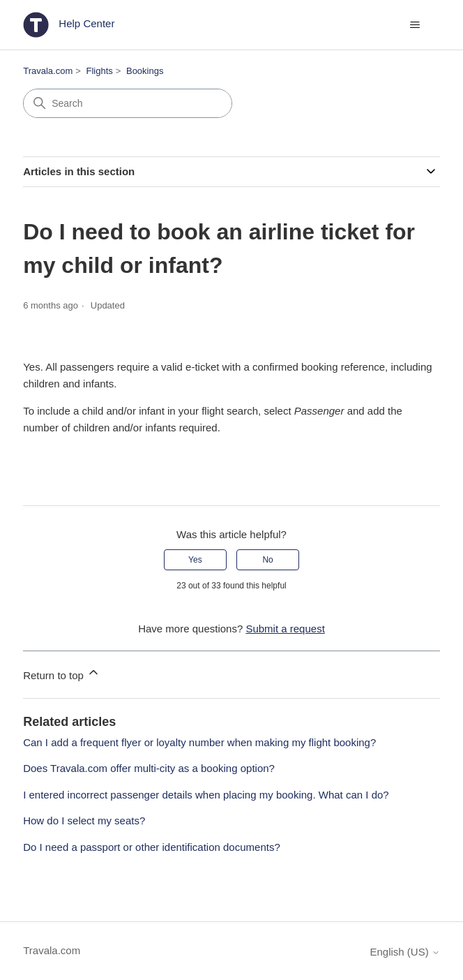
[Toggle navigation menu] (415, 25)
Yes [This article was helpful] (195, 560)
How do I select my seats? (84, 821)
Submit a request (285, 629)
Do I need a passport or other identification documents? (152, 847)
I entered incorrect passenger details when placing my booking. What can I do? (206, 795)
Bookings (145, 71)
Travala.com (48, 71)
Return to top (62, 673)
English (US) (404, 952)
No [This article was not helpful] (267, 560)
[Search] (128, 103)
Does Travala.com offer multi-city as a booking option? (149, 768)
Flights (99, 71)
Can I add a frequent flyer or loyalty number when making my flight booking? (199, 742)
